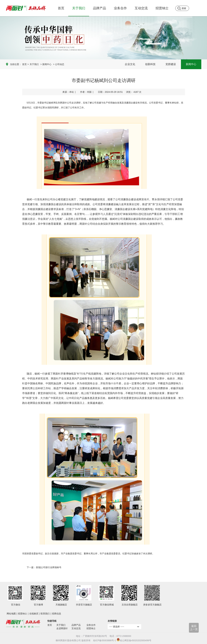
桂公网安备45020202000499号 (134, 640)
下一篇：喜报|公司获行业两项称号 (44, 567)
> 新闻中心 (46, 64)
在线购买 (34, 614)
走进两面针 (62, 628)
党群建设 (171, 64)
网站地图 (11, 614)
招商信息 (57, 614)
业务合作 (91, 625)
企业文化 (130, 64)
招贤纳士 (22, 614)
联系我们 (45, 614)
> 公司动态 (59, 64)
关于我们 (34, 64)
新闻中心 (191, 64)
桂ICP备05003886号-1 (105, 640)
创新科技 (150, 64)
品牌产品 (76, 625)
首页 (61, 8)
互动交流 (76, 628)
